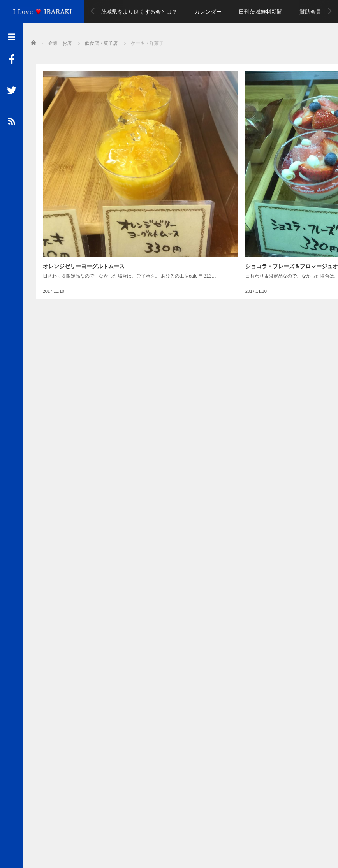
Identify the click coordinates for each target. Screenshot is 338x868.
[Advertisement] (181, 111)
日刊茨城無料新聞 (261, 12)
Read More (105, 182)
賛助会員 (310, 12)
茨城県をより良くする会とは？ (139, 12)
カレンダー (208, 12)
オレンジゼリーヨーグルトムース (79, 142)
